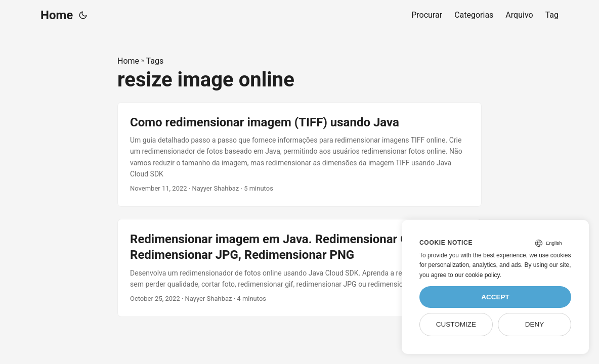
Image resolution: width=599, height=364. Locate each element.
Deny (535, 324)
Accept (495, 297)
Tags (155, 61)
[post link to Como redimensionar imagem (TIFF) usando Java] (299, 155)
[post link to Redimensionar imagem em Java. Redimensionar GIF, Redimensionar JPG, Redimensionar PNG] (299, 268)
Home (57, 15)
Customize (456, 324)
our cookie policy (477, 275)
